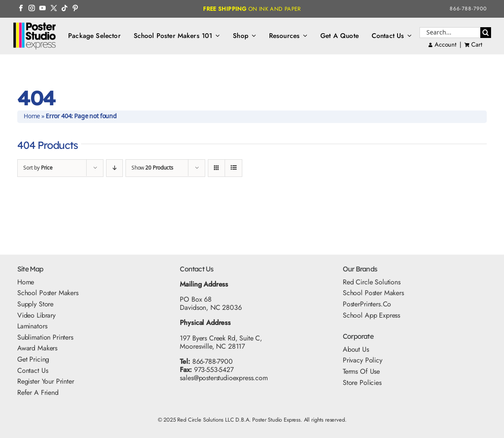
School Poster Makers (48, 293)
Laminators (32, 326)
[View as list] (233, 168)
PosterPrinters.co (367, 304)
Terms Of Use (361, 371)
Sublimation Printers (45, 337)
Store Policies (362, 383)
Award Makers (37, 348)
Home (32, 117)
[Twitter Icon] (54, 8)
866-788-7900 (468, 9)
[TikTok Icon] (64, 8)
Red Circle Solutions (372, 282)
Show (152, 168)
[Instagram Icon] (32, 8)
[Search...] (450, 33)
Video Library (36, 315)
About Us (356, 349)
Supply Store (35, 304)
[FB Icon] (21, 8)
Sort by (38, 168)
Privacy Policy (363, 360)
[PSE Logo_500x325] (34, 25)
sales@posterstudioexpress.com (224, 378)
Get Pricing (33, 359)
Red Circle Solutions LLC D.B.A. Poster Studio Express (239, 420)
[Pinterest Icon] (75, 8)
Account (442, 44)
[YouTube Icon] (42, 8)
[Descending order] (114, 168)
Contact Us (33, 370)
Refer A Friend (38, 392)
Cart (476, 44)
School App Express (371, 315)
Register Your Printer (46, 381)
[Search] (486, 33)
